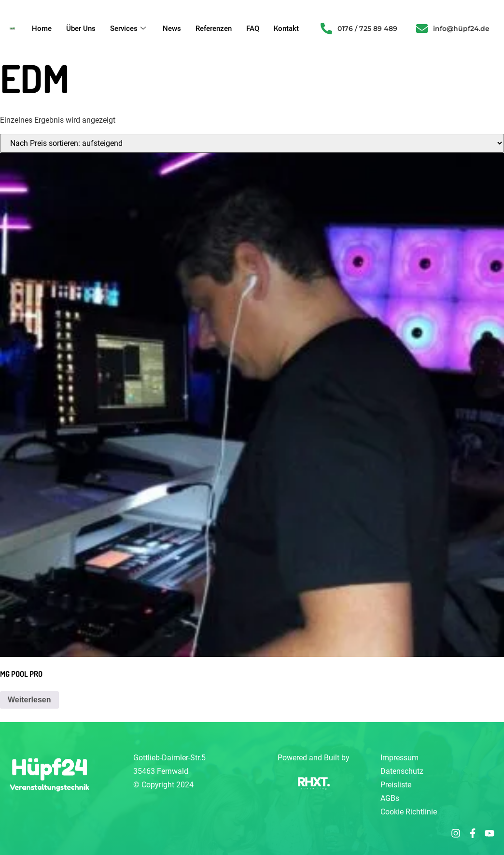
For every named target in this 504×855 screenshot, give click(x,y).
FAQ (253, 28)
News (172, 28)
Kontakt (286, 28)
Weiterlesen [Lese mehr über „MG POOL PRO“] (29, 700)
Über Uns (81, 28)
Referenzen (214, 28)
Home (42, 28)
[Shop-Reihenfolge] (252, 143)
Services (129, 28)
